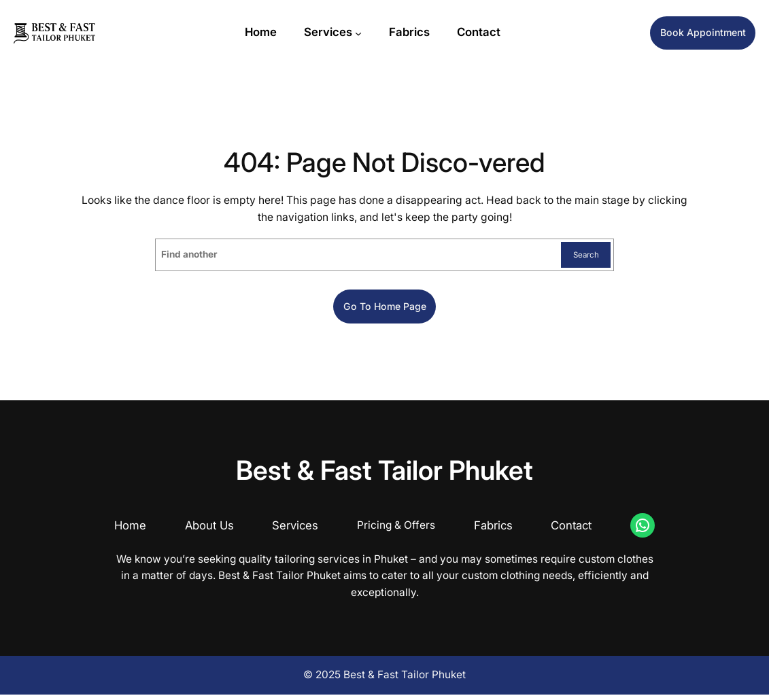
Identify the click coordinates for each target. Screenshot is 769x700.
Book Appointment (691, 34)
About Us (209, 531)
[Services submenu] (346, 35)
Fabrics (493, 531)
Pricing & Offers (396, 531)
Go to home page (385, 310)
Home (130, 531)
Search (581, 256)
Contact (571, 531)
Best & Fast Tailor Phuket (384, 475)
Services (316, 34)
